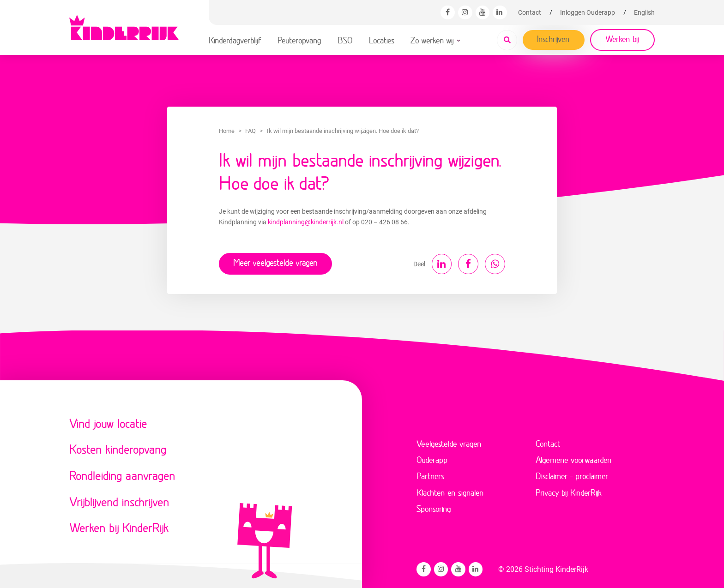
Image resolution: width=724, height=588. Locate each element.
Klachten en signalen (450, 491)
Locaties (382, 40)
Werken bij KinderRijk (119, 526)
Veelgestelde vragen (449, 442)
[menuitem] (644, 12)
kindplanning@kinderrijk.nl (306, 222)
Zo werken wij (432, 40)
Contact (530, 12)
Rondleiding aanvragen (122, 474)
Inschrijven (553, 39)
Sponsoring (434, 507)
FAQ (250, 131)
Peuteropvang (299, 40)
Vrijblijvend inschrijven (119, 500)
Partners (430, 474)
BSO (345, 40)
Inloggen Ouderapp (588, 12)
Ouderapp (432, 458)
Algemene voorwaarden (574, 458)
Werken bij (622, 39)
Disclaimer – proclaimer (572, 474)
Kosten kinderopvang (118, 447)
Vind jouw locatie (108, 422)
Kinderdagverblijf (235, 40)
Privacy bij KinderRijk (569, 491)
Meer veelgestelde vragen (275, 262)
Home (227, 131)
